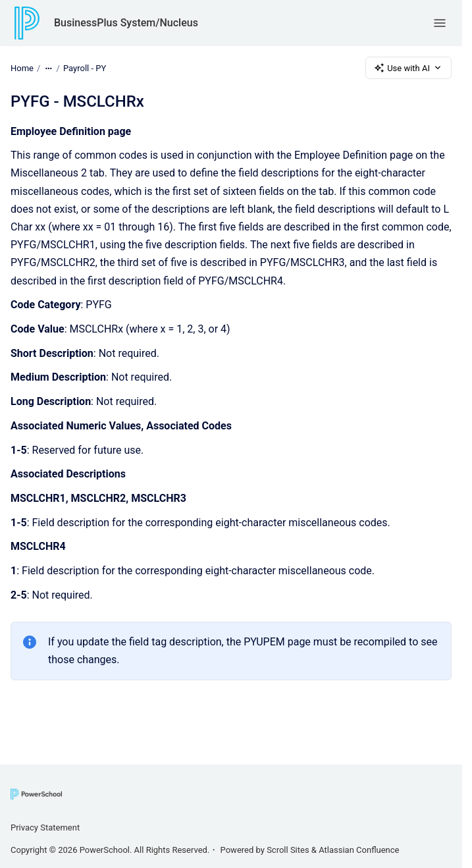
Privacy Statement (45, 827)
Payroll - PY (85, 68)
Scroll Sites (288, 850)
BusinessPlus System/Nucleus (126, 23)
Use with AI (408, 68)
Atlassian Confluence (359, 850)
